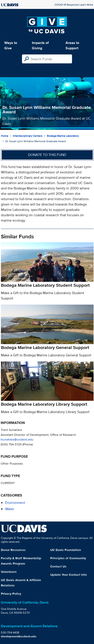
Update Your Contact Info (69, 575)
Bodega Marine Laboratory (63, 136)
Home (5, 136)
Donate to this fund (47, 155)
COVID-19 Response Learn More (74, 5)
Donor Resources (13, 550)
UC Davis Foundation (66, 550)
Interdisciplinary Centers (28, 136)
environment (15, 503)
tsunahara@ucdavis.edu (17, 439)
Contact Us (58, 566)
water (10, 509)
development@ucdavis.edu (19, 636)
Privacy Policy (11, 594)
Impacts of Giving (40, 45)
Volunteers (9, 572)
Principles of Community (68, 558)
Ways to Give (11, 45)
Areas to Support (72, 45)
